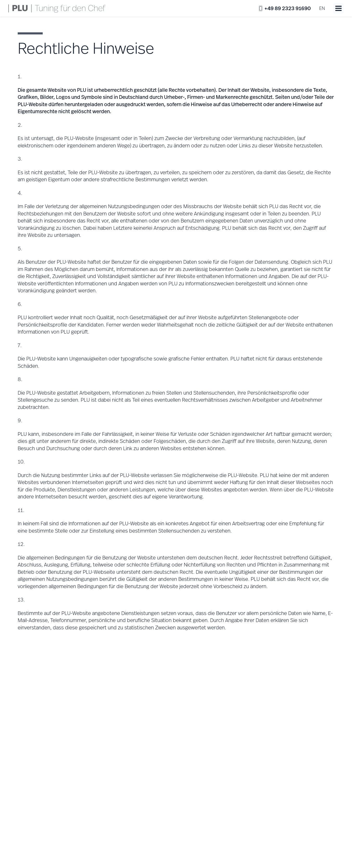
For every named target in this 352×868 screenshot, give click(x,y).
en (322, 8)
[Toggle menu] (338, 8)
